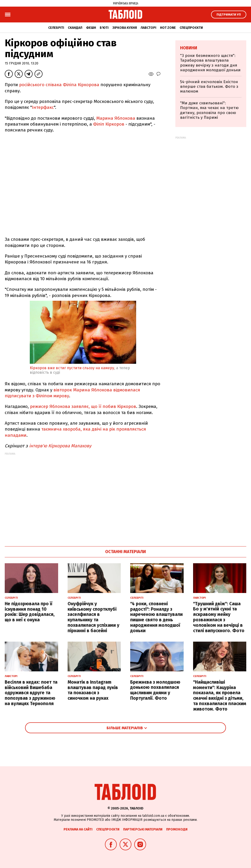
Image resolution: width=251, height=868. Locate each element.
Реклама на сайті (78, 829)
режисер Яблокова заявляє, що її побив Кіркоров (83, 406)
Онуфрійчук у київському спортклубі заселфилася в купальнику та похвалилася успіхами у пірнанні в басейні (93, 617)
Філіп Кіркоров (109, 124)
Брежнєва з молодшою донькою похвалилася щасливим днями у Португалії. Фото (155, 690)
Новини (189, 48)
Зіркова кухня (125, 28)
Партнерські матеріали (143, 829)
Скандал (75, 28)
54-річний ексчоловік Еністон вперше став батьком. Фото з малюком (209, 87)
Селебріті (56, 28)
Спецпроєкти (191, 28)
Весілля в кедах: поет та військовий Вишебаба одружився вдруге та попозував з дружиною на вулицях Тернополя (31, 693)
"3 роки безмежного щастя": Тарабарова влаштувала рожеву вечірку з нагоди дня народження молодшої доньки (210, 63)
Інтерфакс (43, 107)
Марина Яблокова (116, 118)
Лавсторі (148, 28)
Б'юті (104, 28)
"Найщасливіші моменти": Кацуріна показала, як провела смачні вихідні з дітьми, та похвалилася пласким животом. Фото (220, 696)
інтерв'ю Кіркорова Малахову (60, 446)
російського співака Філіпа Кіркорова (59, 85)
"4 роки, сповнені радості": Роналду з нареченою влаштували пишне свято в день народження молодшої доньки (156, 617)
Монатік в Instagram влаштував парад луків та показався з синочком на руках (93, 690)
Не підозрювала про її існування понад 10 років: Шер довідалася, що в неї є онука (30, 612)
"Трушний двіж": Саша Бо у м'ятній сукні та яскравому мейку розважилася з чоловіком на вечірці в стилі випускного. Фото (219, 617)
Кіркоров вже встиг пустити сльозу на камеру (72, 368)
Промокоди (177, 829)
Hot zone (168, 28)
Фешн (91, 28)
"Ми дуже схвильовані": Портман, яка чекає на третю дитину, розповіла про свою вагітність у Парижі (209, 110)
